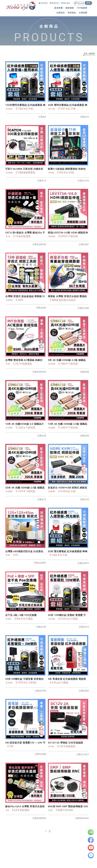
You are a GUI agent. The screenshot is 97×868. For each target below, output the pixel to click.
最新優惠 (70, 8)
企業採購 (83, 13)
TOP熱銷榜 (82, 8)
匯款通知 (66, 3)
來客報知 (72, 13)
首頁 (85, 53)
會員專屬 (58, 8)
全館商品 (61, 13)
